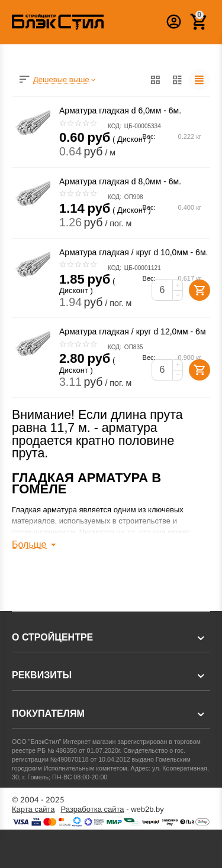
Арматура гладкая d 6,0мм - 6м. (120, 110)
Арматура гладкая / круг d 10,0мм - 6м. (133, 252)
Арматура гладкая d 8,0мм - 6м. (120, 181)
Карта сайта (33, 810)
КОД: (115, 126)
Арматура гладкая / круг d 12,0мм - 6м (133, 331)
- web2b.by (112, 810)
